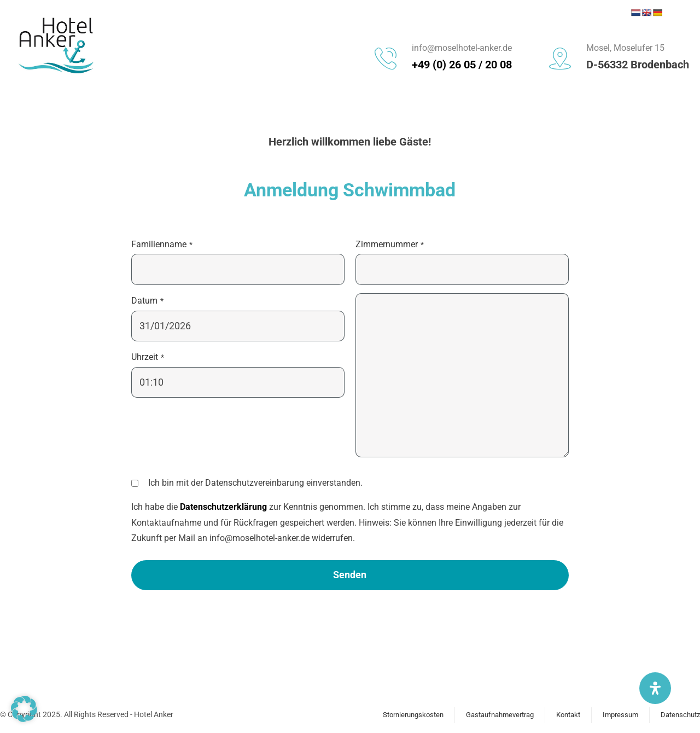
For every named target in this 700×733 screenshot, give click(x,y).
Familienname (162, 244)
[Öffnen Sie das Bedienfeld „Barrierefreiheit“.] (655, 688)
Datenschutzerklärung (223, 507)
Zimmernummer (390, 244)
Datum (147, 301)
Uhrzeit (148, 357)
